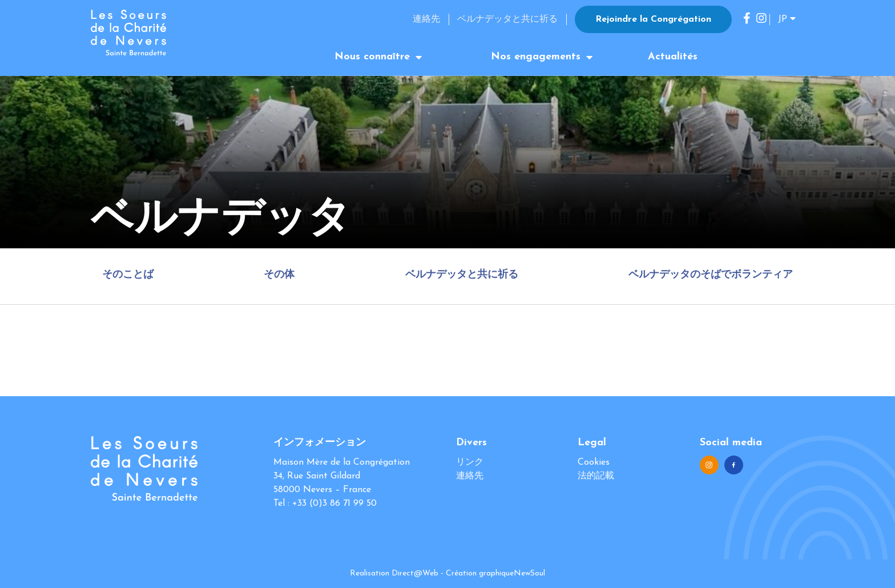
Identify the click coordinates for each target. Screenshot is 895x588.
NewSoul (529, 573)
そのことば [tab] (128, 275)
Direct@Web (415, 573)
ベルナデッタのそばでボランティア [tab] (711, 275)
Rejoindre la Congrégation (653, 19)
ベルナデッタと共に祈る (507, 19)
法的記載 (596, 476)
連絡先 (426, 19)
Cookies (594, 462)
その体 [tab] (279, 275)
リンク (470, 462)
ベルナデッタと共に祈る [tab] (462, 275)
